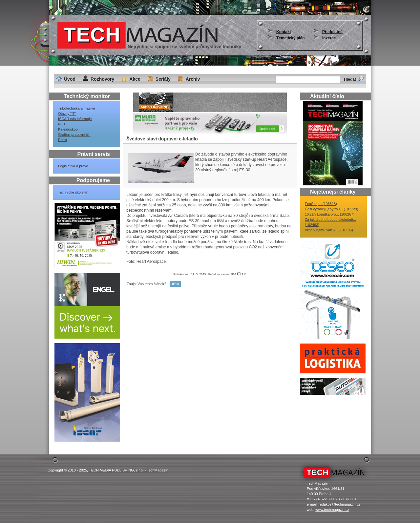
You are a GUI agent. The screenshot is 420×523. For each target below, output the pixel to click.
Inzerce (329, 38)
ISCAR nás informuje (75, 119)
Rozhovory (102, 79)
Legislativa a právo (73, 166)
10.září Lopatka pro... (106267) (330, 214)
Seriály (163, 79)
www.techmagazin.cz (332, 510)
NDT (62, 124)
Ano (175, 284)
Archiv (193, 79)
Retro (63, 140)
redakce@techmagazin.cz (339, 504)
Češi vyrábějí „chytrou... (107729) (332, 209)
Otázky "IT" (67, 114)
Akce (135, 79)
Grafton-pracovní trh (74, 135)
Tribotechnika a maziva (77, 108)
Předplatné (332, 32)
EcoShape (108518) (321, 204)
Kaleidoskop (68, 129)
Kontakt (284, 32)
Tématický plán (291, 38)
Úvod (70, 79)
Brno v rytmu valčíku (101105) (329, 230)
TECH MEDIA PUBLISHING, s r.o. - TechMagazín (129, 470)
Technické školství (73, 192)
